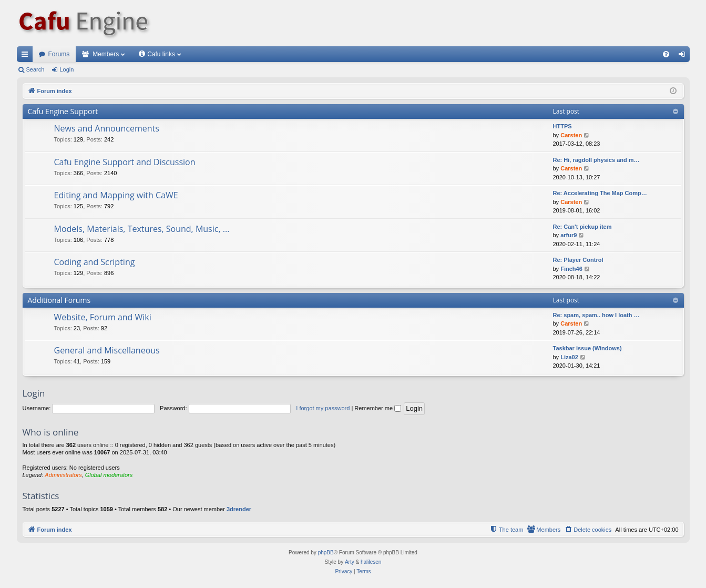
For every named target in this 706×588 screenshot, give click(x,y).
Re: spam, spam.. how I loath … (596, 315)
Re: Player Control (578, 260)
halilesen (371, 562)
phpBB (326, 552)
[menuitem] (666, 54)
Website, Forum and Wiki (103, 317)
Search (35, 69)
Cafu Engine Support (63, 111)
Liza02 (569, 357)
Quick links (27, 56)
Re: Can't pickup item (582, 227)
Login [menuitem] (684, 56)
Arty (350, 562)
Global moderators (109, 475)
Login (66, 69)
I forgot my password (323, 408)
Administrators (63, 475)
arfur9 (569, 235)
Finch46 (571, 269)
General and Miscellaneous (107, 350)
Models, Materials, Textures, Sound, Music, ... (142, 229)
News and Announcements (107, 128)
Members (106, 54)
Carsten (571, 135)
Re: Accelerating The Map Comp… (600, 193)
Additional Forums (59, 300)
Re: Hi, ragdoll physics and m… (596, 160)
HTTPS (562, 126)
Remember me (378, 408)
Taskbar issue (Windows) (587, 348)
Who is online (51, 432)
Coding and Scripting (95, 262)
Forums (59, 54)
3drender (239, 509)
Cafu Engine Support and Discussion (125, 162)
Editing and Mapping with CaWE (116, 195)
